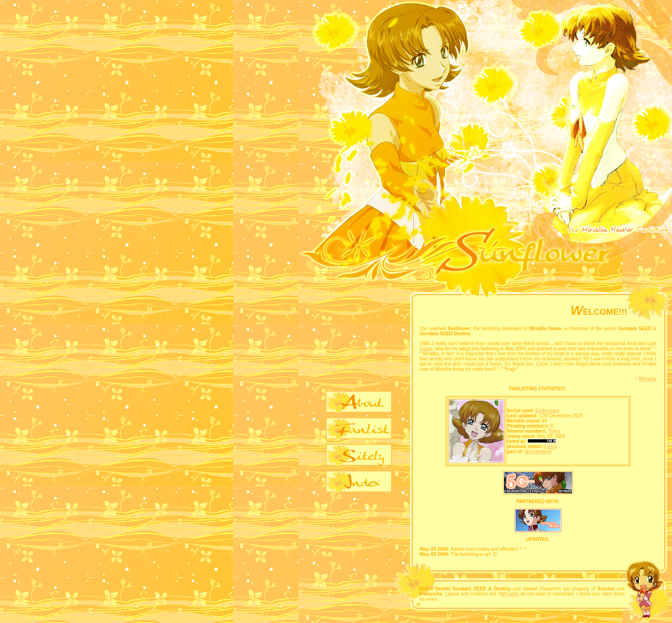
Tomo (554, 431)
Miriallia (647, 379)
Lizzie (426, 349)
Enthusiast (547, 411)
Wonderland (538, 452)
